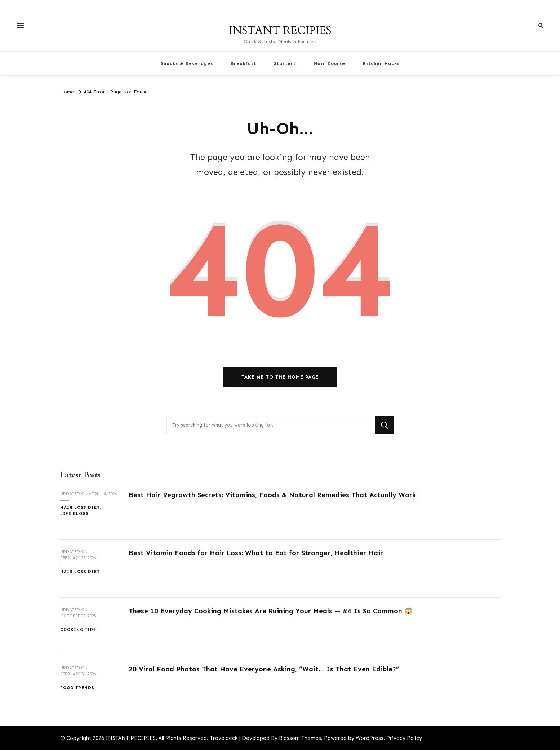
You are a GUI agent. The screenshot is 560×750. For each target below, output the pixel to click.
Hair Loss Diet (80, 507)
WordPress (370, 738)
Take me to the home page (280, 377)
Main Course (329, 63)
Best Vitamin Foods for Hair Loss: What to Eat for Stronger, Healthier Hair (256, 553)
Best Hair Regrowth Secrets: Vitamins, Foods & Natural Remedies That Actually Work (272, 495)
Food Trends (77, 688)
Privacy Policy (404, 738)
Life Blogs (74, 513)
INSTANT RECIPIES (280, 30)
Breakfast (243, 63)
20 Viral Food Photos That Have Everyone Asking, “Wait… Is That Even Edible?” (264, 669)
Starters (285, 63)
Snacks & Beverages (187, 63)
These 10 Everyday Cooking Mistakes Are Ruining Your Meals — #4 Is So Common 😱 (271, 611)
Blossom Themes (300, 738)
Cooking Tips (78, 630)
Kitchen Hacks (381, 63)
